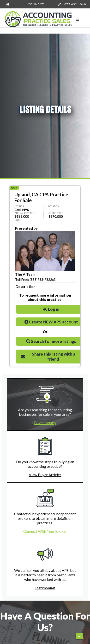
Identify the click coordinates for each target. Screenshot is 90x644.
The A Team (25, 274)
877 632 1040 (72, 4)
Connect (36, 4)
